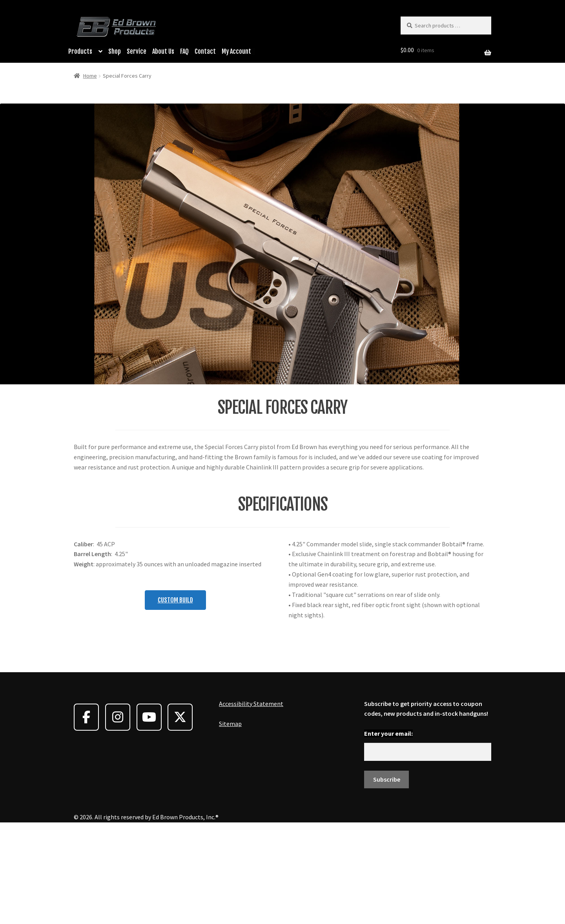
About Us (163, 51)
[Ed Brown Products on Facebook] (86, 815)
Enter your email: (388, 831)
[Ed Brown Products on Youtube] (149, 815)
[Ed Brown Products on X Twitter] (180, 815)
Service (137, 51)
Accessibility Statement (251, 801)
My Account (236, 51)
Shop (115, 51)
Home (90, 76)
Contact (205, 51)
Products (80, 51)
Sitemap (230, 821)
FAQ (184, 51)
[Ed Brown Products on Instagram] (118, 815)
